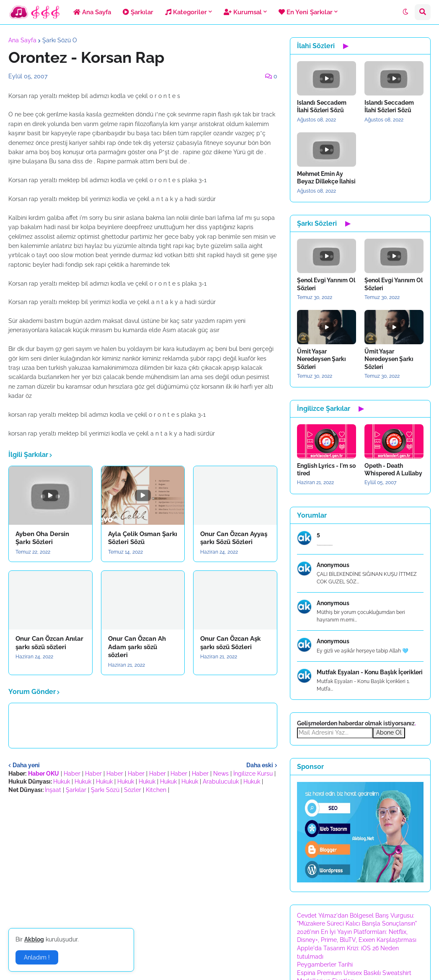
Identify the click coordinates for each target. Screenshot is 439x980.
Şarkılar (76, 790)
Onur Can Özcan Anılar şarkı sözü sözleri (49, 643)
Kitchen (156, 790)
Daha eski (260, 765)
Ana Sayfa (22, 40)
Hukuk (62, 781)
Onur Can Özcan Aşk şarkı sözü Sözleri (230, 643)
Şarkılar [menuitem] (138, 12)
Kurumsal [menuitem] (243, 12)
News (221, 774)
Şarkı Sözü (105, 790)
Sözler (133, 790)
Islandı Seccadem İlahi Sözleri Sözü (322, 106)
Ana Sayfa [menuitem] (92, 12)
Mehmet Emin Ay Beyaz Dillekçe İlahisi (326, 178)
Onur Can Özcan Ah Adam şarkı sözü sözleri (137, 647)
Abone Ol (389, 732)
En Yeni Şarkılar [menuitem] (306, 12)
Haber (72, 774)
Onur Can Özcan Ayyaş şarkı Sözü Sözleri (234, 538)
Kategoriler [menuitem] (186, 12)
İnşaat (53, 790)
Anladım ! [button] (37, 957)
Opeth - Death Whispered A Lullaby (393, 469)
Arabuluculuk (221, 781)
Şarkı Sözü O (60, 40)
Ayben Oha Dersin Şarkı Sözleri (42, 538)
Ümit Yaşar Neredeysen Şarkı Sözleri (322, 359)
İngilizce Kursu (253, 774)
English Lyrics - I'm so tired (326, 469)
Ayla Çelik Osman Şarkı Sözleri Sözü (143, 538)
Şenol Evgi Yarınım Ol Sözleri (326, 284)
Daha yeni (26, 765)
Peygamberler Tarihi (325, 965)
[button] (405, 12)
